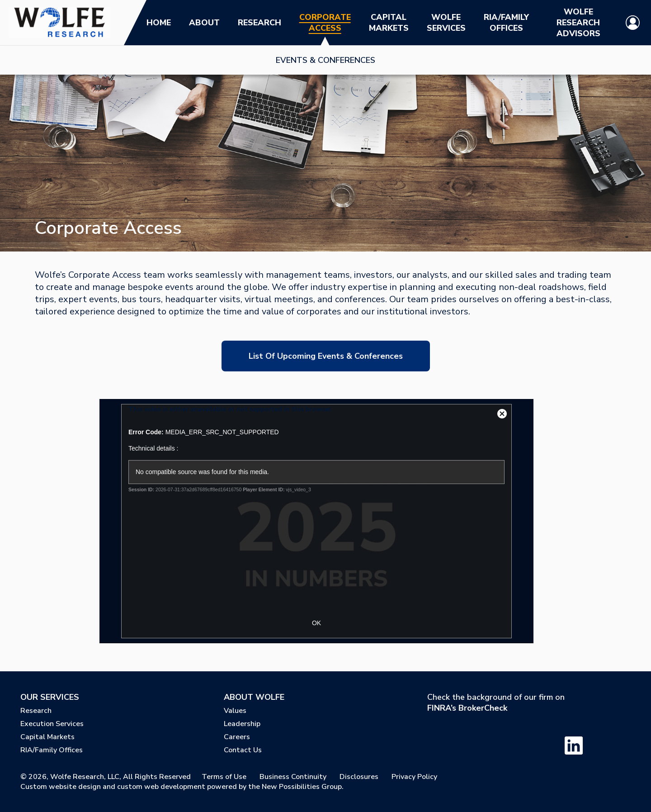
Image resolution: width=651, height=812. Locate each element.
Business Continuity (293, 777)
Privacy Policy (414, 777)
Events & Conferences (325, 60)
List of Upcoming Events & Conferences (326, 356)
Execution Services (52, 724)
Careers (237, 737)
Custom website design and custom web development (113, 787)
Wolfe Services (446, 23)
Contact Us (243, 750)
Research (259, 23)
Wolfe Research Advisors (578, 23)
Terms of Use (224, 777)
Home (159, 23)
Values (235, 711)
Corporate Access (325, 23)
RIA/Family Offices (506, 23)
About (204, 23)
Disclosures (359, 777)
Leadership (242, 724)
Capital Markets (389, 23)
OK (316, 623)
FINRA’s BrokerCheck (467, 708)
